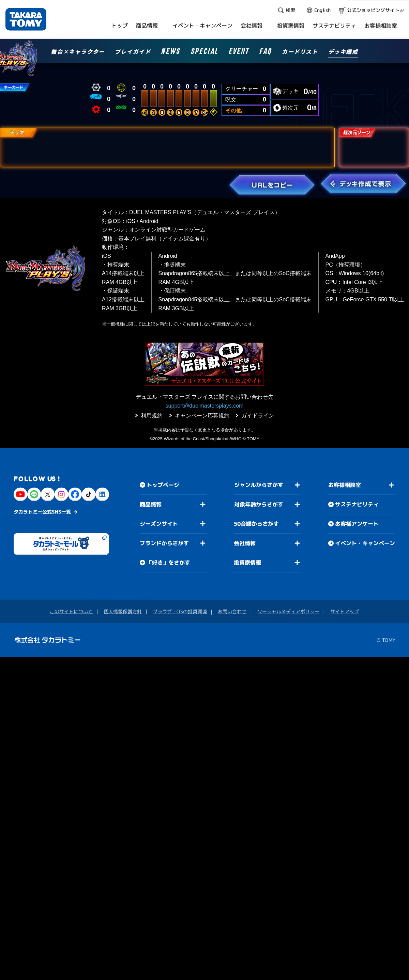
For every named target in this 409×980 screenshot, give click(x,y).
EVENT (239, 53)
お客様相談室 (345, 485)
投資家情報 (247, 563)
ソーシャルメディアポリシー (288, 611)
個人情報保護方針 (123, 611)
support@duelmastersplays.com (205, 406)
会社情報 (245, 543)
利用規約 (152, 416)
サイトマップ (345, 612)
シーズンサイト (159, 524)
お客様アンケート (357, 524)
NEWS (170, 53)
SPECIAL (204, 53)
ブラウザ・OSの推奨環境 (180, 611)
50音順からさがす (256, 524)
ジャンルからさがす (259, 485)
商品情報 (151, 504)
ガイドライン (258, 416)
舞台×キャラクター (78, 52)
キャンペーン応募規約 (202, 416)
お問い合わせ (232, 611)
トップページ (163, 485)
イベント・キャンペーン (365, 543)
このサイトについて (71, 611)
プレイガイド (133, 52)
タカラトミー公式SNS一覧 (42, 512)
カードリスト (300, 52)
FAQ (265, 53)
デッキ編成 (343, 52)
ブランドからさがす (164, 543)
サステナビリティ (357, 505)
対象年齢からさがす (259, 504)
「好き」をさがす (168, 563)
